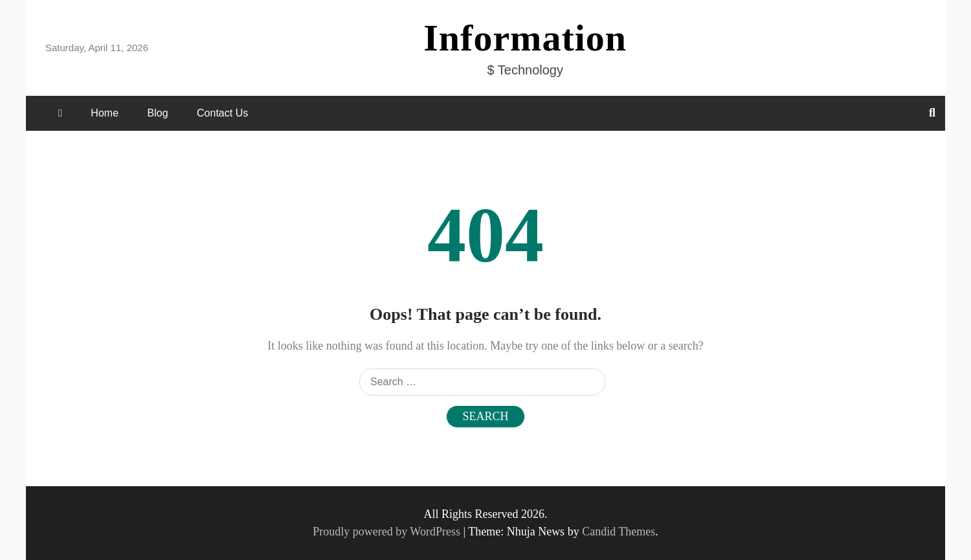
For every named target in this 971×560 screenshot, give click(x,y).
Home (105, 113)
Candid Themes (619, 532)
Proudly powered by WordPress (388, 532)
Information (525, 38)
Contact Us (222, 113)
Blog (158, 113)
